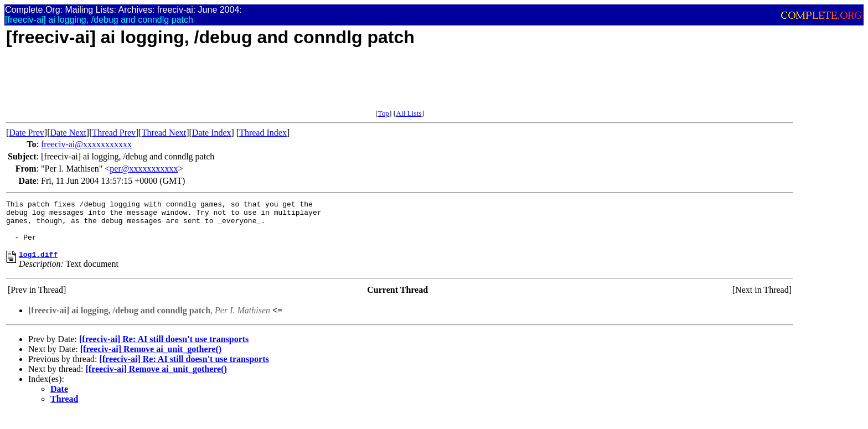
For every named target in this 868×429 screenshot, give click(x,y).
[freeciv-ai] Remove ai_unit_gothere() (151, 359)
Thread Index (263, 133)
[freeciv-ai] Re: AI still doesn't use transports (164, 349)
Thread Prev (114, 133)
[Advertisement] (208, 84)
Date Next (68, 133)
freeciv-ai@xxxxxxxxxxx (86, 144)
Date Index (212, 133)
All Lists (409, 113)
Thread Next (164, 133)
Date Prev (27, 133)
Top (383, 113)
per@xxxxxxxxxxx (144, 169)
